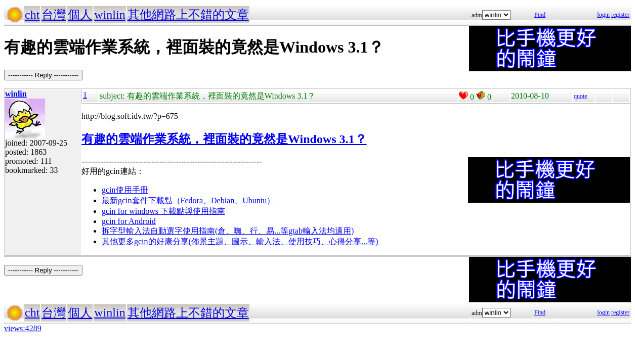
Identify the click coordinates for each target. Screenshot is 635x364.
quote (581, 96)
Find (540, 15)
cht (32, 15)
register (620, 15)
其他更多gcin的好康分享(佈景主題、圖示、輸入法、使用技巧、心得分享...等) (241, 241)
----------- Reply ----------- (43, 75)
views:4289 (23, 328)
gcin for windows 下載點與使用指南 (163, 211)
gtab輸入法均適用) (321, 231)
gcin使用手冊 (125, 190)
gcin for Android (129, 221)
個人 (80, 15)
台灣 (54, 15)
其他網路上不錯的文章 (188, 15)
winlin (110, 15)
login (603, 15)
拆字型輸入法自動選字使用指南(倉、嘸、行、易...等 (195, 231)
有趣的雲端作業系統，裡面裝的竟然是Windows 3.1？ (224, 139)
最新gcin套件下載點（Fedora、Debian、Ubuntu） (188, 200)
